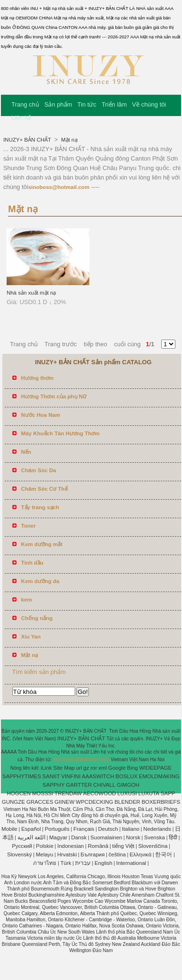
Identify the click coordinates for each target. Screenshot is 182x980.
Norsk (133, 837)
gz (86, 768)
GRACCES (40, 802)
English (104, 863)
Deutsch (108, 829)
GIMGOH (128, 785)
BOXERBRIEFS (161, 802)
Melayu (45, 854)
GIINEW (64, 802)
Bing (133, 768)
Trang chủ (25, 104)
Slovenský (19, 854)
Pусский (22, 846)
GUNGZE (13, 802)
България (93, 854)
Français (84, 829)
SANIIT (51, 776)
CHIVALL (104, 785)
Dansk (79, 837)
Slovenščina (153, 846)
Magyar (58, 837)
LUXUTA (149, 793)
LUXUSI (127, 793)
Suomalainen (106, 837)
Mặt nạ (69, 140)
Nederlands (157, 829)
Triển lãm (114, 104)
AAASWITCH (98, 776)
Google (117, 768)
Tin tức (87, 104)
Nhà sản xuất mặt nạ (31, 293)
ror (94, 768)
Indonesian (70, 846)
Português (57, 829)
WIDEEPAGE (155, 768)
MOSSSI (43, 793)
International (131, 863)
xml (103, 768)
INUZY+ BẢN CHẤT (28, 140)
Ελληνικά (140, 854)
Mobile (9, 829)
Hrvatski (67, 854)
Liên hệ (21, 118)
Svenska (155, 837)
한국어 (164, 854)
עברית (83, 863)
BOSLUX (126, 776)
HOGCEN (18, 793)
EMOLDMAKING (159, 776)
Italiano (131, 829)
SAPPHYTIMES (22, 776)
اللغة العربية (31, 837)
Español (31, 829)
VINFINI (71, 776)
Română (98, 846)
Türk (66, 863)
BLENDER (127, 802)
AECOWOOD (100, 793)
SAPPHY (54, 785)
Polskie (45, 846)
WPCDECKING (94, 802)
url (79, 768)
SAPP (168, 793)
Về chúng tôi (149, 104)
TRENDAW (68, 793)
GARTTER (79, 785)
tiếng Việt (123, 846)
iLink (46, 768)
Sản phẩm (58, 104)
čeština (117, 854)
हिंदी (173, 837)
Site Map (64, 768)
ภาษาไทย (45, 863)
